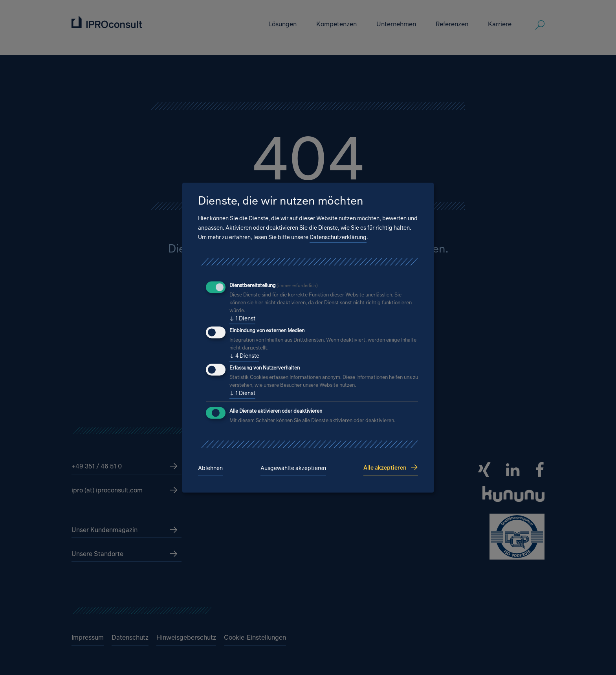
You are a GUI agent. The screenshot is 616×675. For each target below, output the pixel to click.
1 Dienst (242, 319)
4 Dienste (244, 356)
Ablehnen (210, 468)
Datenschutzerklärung (338, 237)
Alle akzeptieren (385, 467)
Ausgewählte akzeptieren (293, 468)
